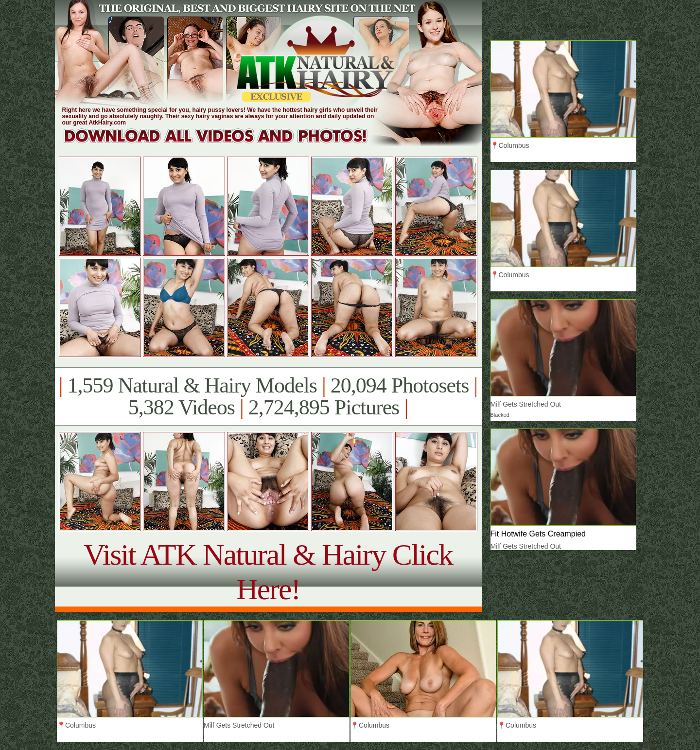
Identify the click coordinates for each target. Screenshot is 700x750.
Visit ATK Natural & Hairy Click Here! (268, 572)
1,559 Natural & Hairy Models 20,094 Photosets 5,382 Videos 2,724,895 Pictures (268, 396)
